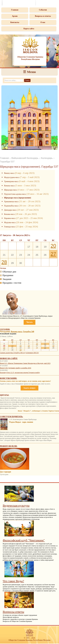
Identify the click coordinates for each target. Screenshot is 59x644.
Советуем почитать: (12, 417)
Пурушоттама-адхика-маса (15, 194)
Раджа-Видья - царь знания (21, 422)
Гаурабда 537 (7, 162)
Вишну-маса (9, 173)
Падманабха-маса (11, 206)
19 (53, 346)
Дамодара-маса (10, 210)
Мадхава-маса (10, 222)
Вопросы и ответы (43, 16)
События (43, 10)
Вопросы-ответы (13, 612)
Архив (15, 16)
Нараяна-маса (10, 218)
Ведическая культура (16, 505)
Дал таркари (6, 472)
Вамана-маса (9, 186)
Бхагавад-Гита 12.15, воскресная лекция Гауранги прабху (20, 373)
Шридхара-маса (11, 190)
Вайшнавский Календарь (25, 158)
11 (45, 344)
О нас (43, 22)
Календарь (47, 158)
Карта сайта (29, 29)
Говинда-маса (10, 227)
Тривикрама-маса (11, 181)
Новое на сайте (9, 358)
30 (12, 342)
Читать (29, 322)
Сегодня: (5, 329)
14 (12, 346)
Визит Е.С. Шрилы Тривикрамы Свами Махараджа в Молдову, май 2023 (25, 363)
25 (45, 348)
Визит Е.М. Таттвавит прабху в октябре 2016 (16, 368)
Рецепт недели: (9, 446)
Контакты (15, 22)
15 (21, 346)
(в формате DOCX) (32, 353)
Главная (15, 10)
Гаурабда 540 (29, 332)
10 (37, 344)
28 (4, 262)
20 (53, 246)
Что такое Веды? (13, 581)
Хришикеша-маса (11, 202)
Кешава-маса (9, 214)
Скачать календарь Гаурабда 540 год (13, 353)
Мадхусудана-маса (12, 177)
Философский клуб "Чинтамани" (24, 540)
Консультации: (9, 378)
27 (53, 254)
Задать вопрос (29, 388)
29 (21, 350)
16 (29, 346)
